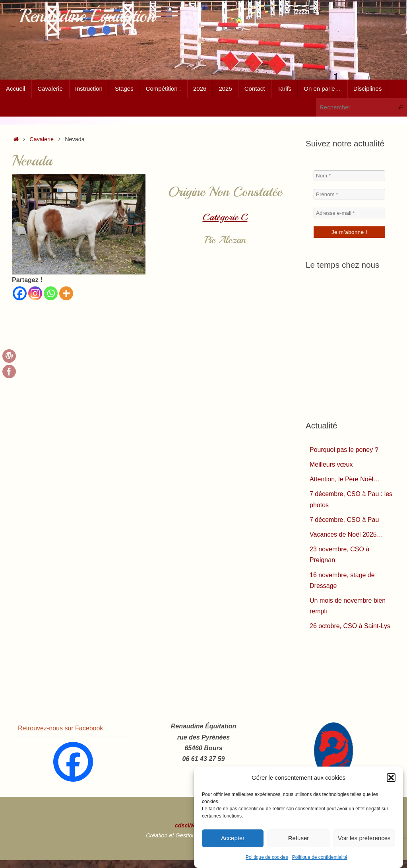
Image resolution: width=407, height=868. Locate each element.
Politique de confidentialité (320, 857)
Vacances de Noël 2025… (346, 534)
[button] (391, 778)
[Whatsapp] (51, 293)
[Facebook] (20, 293)
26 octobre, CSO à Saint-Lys (350, 626)
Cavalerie (42, 139)
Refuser (299, 838)
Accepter (233, 838)
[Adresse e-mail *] (349, 213)
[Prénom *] (349, 194)
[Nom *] (349, 176)
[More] (66, 293)
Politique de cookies (267, 857)
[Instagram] (35, 293)
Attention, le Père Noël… (345, 479)
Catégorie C (225, 217)
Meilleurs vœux (331, 464)
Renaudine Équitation (87, 16)
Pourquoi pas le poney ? (344, 450)
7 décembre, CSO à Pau (344, 520)
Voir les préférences (364, 838)
